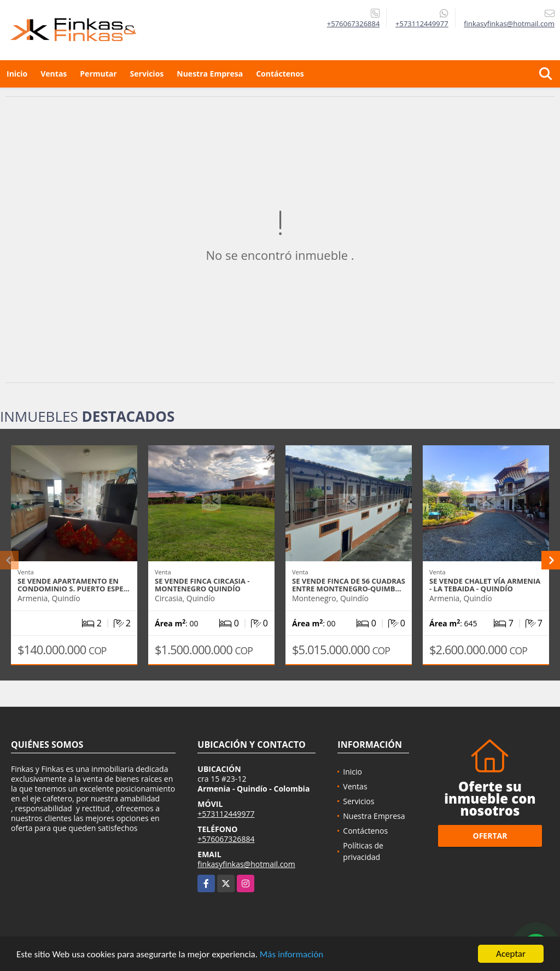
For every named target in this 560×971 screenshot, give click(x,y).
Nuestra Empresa (210, 74)
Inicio (17, 74)
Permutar (98, 74)
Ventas (54, 74)
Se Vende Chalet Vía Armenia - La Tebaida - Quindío (485, 585)
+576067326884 (354, 24)
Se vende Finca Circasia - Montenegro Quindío (202, 585)
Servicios (147, 74)
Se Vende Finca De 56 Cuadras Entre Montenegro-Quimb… (349, 585)
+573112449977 (422, 24)
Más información (291, 955)
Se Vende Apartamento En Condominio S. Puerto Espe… (74, 585)
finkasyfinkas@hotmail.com (246, 864)
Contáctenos (280, 74)
